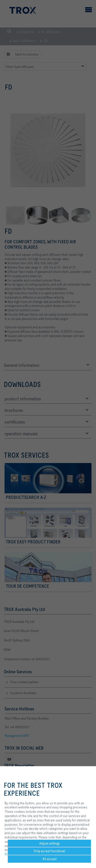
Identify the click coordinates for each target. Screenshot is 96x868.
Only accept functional (49, 851)
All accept (50, 859)
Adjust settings (50, 843)
